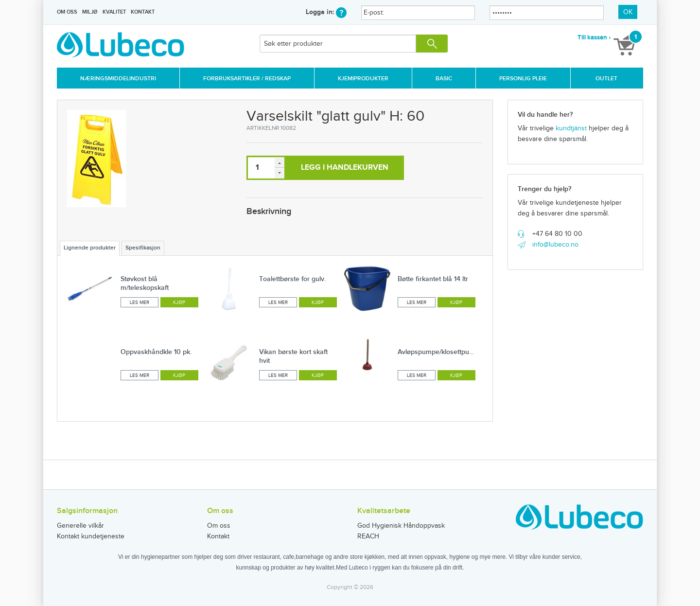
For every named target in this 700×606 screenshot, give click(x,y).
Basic (444, 79)
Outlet (606, 79)
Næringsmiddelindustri (118, 79)
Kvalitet (114, 12)
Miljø (90, 12)
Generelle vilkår (80, 526)
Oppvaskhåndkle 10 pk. (156, 352)
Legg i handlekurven (345, 168)
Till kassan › (594, 37)
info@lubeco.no (555, 245)
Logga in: (326, 12)
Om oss (67, 12)
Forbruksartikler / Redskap (247, 79)
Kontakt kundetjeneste (91, 536)
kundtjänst (571, 128)
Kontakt (143, 12)
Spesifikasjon (143, 248)
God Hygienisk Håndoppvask (401, 526)
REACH (368, 536)
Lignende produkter (90, 248)
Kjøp (179, 303)
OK (628, 12)
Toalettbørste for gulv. (292, 279)
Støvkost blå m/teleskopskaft (145, 283)
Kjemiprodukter (363, 79)
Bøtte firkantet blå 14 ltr (433, 279)
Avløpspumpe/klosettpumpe (440, 352)
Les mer (140, 303)
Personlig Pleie (523, 79)
